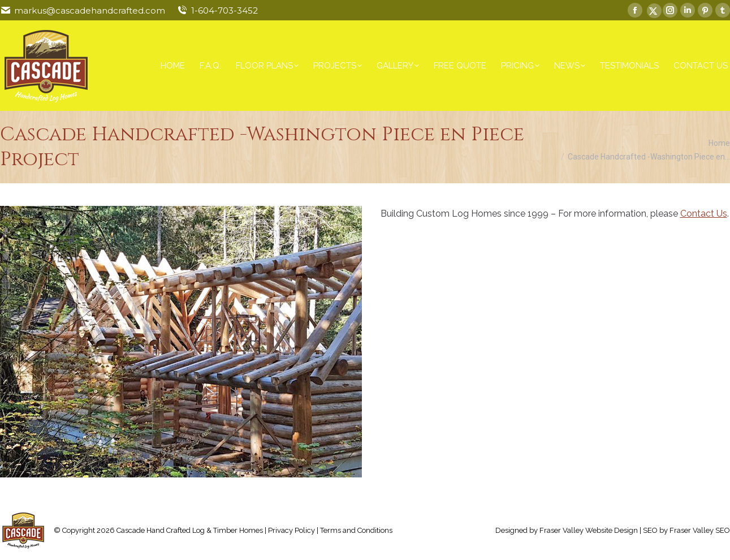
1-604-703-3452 (224, 10)
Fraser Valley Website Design (589, 530)
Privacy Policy (291, 530)
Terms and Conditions (356, 530)
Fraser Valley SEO (700, 530)
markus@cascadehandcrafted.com (90, 10)
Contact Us (704, 214)
